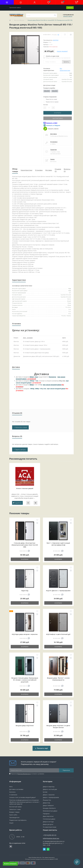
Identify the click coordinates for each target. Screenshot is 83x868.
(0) (58, 35)
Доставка (53, 134)
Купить (66, 62)
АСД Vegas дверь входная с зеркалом (25, 634)
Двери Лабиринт (48, 805)
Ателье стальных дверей (25, 488)
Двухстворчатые (48, 816)
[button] (35, 2)
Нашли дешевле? (62, 51)
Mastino (56, 40)
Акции (11, 823)
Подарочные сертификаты (18, 820)
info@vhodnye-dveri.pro (51, 838)
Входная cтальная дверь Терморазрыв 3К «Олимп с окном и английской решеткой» (25, 680)
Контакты (12, 792)
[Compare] (71, 35)
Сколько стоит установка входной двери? (23, 797)
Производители (14, 817)
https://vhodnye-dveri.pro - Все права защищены (42, 857)
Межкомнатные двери (50, 811)
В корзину (58, 113)
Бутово (45, 792)
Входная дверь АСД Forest (25, 726)
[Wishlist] (65, 35)
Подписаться (66, 770)
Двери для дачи (48, 824)
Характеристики (26, 170)
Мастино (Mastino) (19, 20)
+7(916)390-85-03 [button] (50, 835)
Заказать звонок (68, 16)
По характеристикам (50, 827)
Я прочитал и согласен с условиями (27, 774)
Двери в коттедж (48, 822)
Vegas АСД (25, 591)
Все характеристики (65, 69)
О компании (13, 795)
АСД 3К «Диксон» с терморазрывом (58, 591)
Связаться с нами (15, 809)
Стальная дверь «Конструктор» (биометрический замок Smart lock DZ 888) (25, 545)
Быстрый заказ (58, 118)
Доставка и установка (16, 789)
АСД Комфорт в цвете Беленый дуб (58, 634)
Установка (54, 142)
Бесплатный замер (15, 807)
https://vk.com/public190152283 (11, 846)
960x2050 (55, 91)
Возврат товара (14, 812)
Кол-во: (46, 105)
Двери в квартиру (49, 787)
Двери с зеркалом (49, 795)
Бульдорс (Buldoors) (49, 808)
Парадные (46, 814)
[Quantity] (49, 108)
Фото (11, 787)
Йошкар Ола (47, 800)
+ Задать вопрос (20, 450)
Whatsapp (48, 849)
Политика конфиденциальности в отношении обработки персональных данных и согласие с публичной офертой (24, 802)
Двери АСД (46, 803)
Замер (52, 159)
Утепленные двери (49, 819)
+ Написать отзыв (20, 427)
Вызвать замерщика (10, 864)
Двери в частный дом (50, 789)
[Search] (55, 15)
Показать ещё (42, 748)
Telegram (44, 849)
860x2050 (47, 91)
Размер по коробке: (49, 88)
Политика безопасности (24, 774)
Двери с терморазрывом (51, 797)
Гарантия (53, 150)
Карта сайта (13, 815)
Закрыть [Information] (70, 8)
